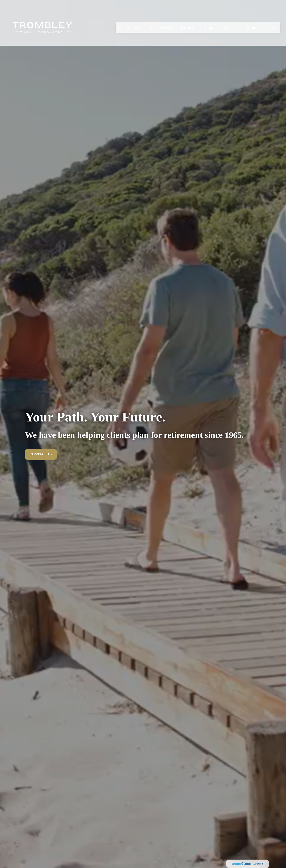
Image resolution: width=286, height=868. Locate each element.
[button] (128, 18)
